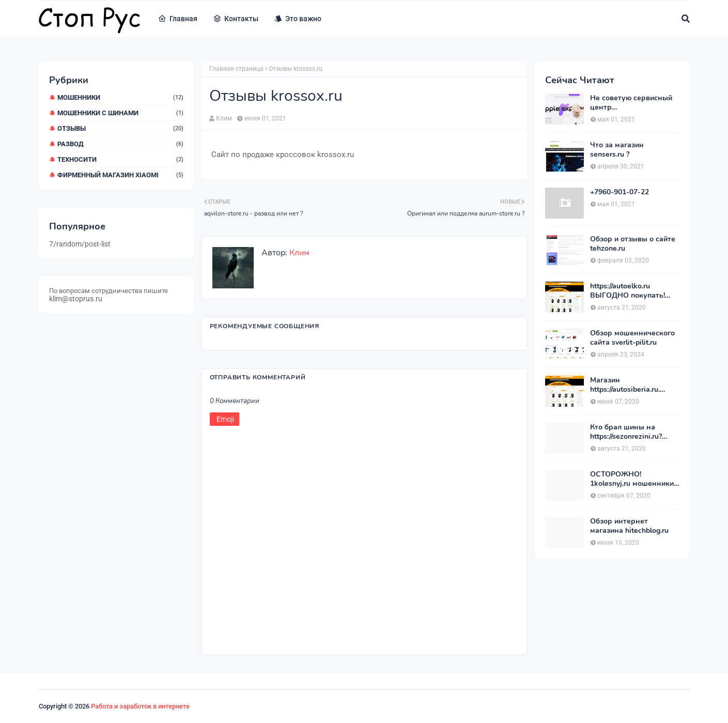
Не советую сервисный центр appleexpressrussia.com (631, 103)
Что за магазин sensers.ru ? (617, 150)
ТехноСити (120, 159)
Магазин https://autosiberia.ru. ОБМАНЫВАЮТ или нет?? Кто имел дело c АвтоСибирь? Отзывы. (629, 385)
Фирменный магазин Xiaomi (120, 175)
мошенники (120, 97)
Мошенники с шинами (120, 113)
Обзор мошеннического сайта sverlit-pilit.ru (632, 338)
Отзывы (120, 128)
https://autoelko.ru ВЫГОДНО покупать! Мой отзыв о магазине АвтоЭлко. (630, 291)
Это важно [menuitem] (298, 19)
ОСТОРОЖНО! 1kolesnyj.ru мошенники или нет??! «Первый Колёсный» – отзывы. (632, 479)
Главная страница (236, 69)
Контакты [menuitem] (236, 19)
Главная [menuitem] (178, 19)
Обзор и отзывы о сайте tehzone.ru (633, 244)
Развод (120, 144)
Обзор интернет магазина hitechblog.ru (629, 526)
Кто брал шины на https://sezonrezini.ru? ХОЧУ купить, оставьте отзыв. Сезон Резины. (631, 432)
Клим (224, 118)
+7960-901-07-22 (619, 192)
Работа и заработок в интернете (140, 706)
